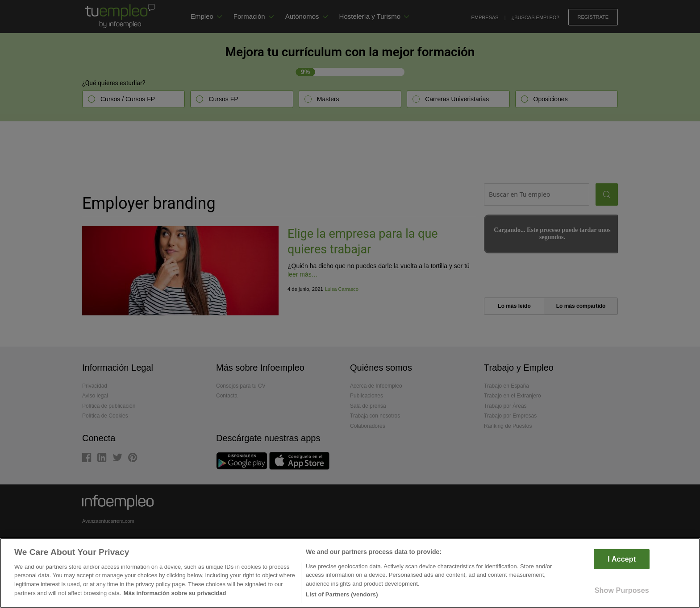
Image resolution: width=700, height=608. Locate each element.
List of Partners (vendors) (342, 594)
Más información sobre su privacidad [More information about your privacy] (175, 593)
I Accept (622, 559)
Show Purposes (622, 590)
